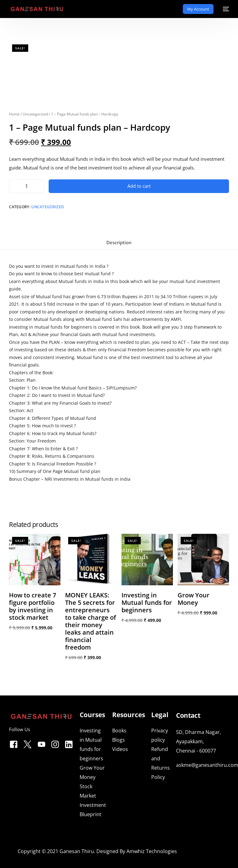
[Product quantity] (27, 186)
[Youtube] (42, 743)
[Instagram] (55, 743)
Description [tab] (119, 242)
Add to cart (139, 186)
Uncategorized (35, 114)
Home (14, 114)
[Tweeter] (28, 743)
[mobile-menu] (224, 9)
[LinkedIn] (69, 743)
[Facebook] (14, 743)
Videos (120, 749)
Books (119, 731)
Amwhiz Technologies (152, 851)
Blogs (119, 740)
